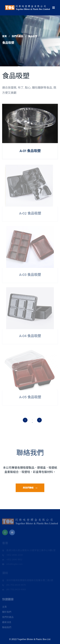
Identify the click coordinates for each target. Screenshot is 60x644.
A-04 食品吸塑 (30, 337)
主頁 (4, 608)
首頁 (4, 36)
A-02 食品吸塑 (30, 214)
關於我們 (7, 613)
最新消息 (7, 623)
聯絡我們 (7, 628)
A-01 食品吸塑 (30, 151)
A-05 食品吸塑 (30, 398)
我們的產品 (17, 36)
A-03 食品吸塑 (30, 275)
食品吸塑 (33, 36)
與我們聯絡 (30, 488)
